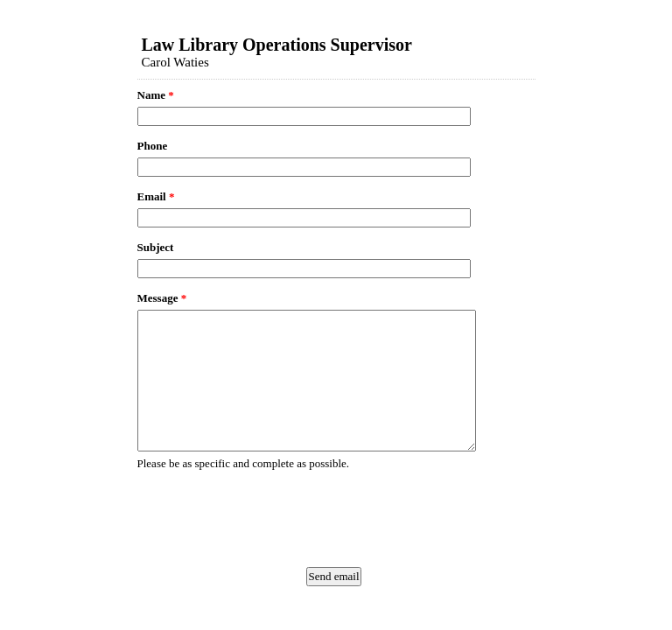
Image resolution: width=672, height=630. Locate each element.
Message (162, 298)
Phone (153, 146)
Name (156, 95)
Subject (156, 247)
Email (156, 196)
